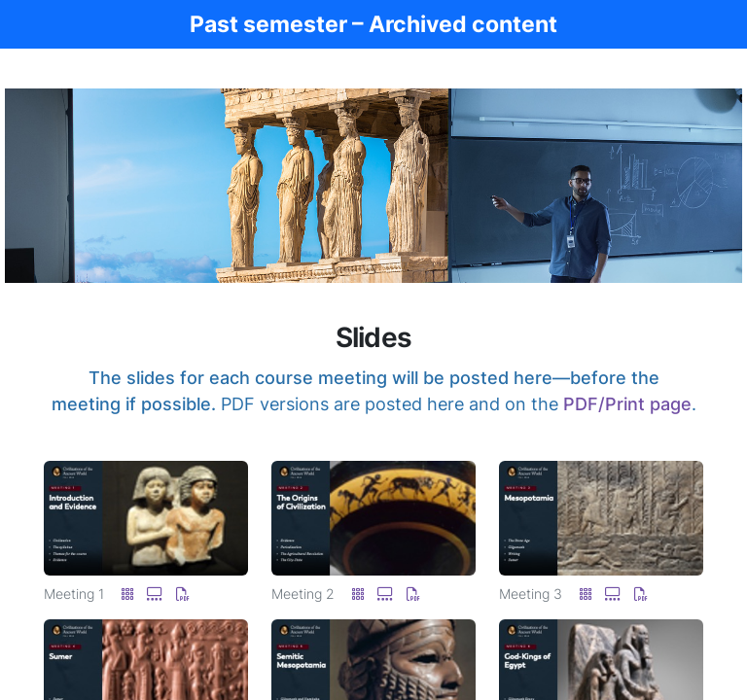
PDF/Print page (627, 404)
